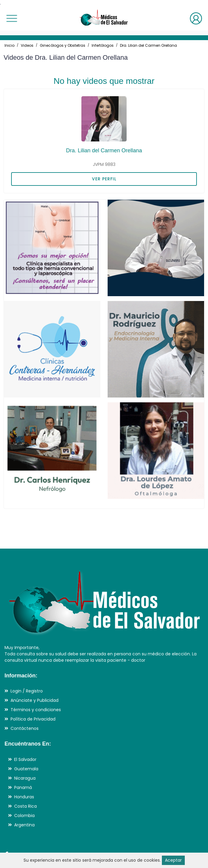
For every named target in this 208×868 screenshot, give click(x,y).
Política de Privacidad (33, 719)
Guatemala (26, 769)
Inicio (9, 45)
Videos (27, 45)
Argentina (24, 825)
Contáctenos (25, 728)
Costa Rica (25, 806)
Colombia (24, 816)
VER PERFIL (104, 179)
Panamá (23, 787)
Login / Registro (27, 691)
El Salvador (25, 759)
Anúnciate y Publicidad (35, 700)
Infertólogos (103, 45)
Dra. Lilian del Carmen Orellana (148, 45)
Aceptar (173, 860)
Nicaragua (25, 778)
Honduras (24, 797)
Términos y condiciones (36, 710)
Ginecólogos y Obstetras (63, 45)
